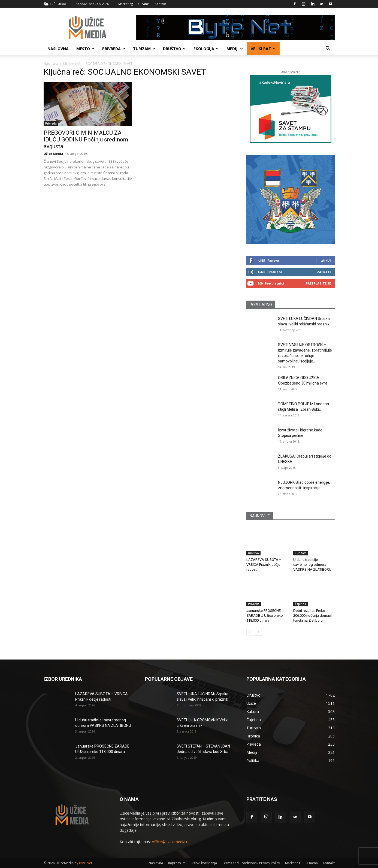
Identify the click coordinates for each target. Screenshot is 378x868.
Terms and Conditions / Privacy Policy (251, 863)
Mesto (85, 49)
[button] (328, 49)
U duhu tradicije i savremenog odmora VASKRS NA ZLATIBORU (312, 565)
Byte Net (86, 863)
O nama (144, 4)
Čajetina (300, 604)
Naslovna (58, 49)
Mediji (235, 49)
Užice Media (53, 154)
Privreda (114, 49)
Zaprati (324, 272)
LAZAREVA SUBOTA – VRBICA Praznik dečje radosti (264, 565)
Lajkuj (326, 260)
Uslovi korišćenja (204, 863)
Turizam (144, 49)
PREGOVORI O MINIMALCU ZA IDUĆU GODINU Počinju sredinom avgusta (86, 140)
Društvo (174, 49)
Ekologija (206, 49)
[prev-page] (250, 632)
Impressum (177, 863)
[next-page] (258, 632)
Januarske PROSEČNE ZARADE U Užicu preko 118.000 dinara (265, 616)
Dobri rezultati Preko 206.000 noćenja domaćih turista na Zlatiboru (313, 616)
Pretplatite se (318, 283)
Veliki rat (263, 49)
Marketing (126, 4)
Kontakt (160, 4)
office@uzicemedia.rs (171, 842)
